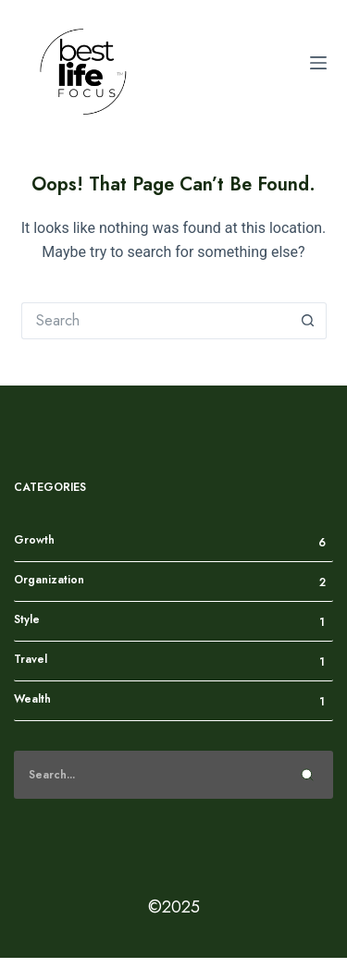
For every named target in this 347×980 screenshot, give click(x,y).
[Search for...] (155, 321)
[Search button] (308, 321)
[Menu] (318, 63)
